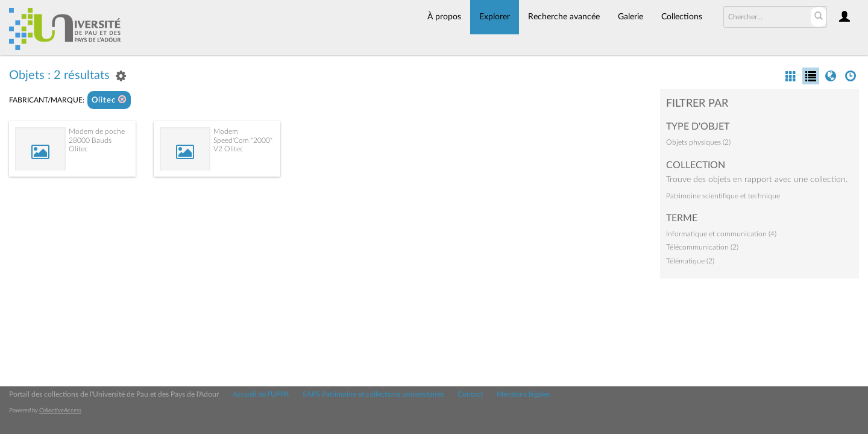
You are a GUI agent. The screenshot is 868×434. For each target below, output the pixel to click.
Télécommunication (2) (702, 247)
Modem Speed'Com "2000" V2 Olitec (243, 140)
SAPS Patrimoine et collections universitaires (373, 394)
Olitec (109, 100)
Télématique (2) (690, 261)
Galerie (631, 17)
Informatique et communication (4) (721, 234)
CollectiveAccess (60, 410)
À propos (444, 17)
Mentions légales (523, 394)
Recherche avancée (564, 17)
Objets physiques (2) (698, 142)
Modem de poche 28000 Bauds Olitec (97, 140)
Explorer (495, 17)
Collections (682, 17)
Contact (470, 394)
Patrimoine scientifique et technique (723, 196)
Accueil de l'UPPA (261, 394)
